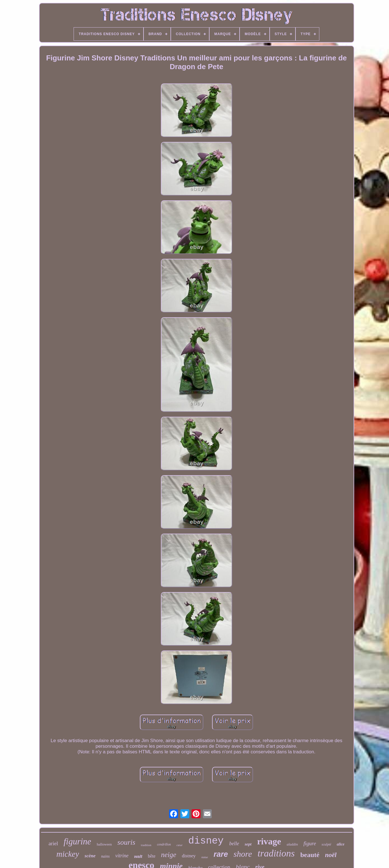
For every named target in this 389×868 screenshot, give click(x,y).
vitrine (122, 856)
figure (310, 843)
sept (248, 844)
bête (152, 856)
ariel (53, 843)
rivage (269, 841)
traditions (276, 853)
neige (169, 855)
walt (138, 856)
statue (205, 857)
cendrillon (164, 844)
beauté (310, 855)
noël (331, 855)
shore (243, 854)
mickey (68, 854)
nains (105, 856)
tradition (146, 845)
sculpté (326, 844)
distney (189, 856)
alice (341, 844)
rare (221, 854)
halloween (104, 844)
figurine (77, 841)
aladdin (292, 844)
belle (234, 844)
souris (126, 842)
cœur (179, 845)
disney (206, 841)
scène (90, 856)
